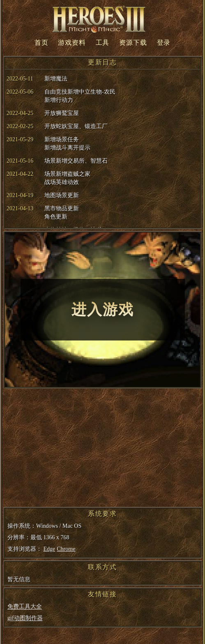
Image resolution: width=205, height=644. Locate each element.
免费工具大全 (25, 606)
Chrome (66, 549)
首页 (41, 43)
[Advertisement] (101, 449)
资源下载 (133, 43)
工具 (103, 43)
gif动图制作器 (25, 618)
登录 (164, 43)
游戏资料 (72, 43)
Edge (50, 549)
